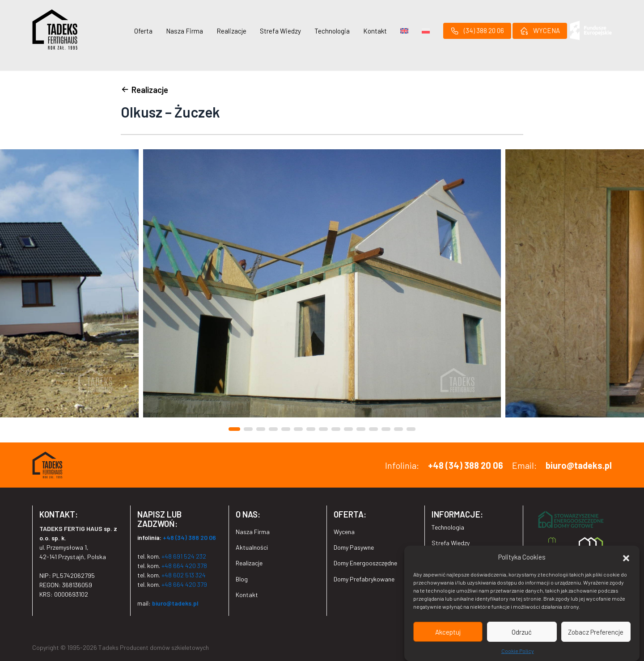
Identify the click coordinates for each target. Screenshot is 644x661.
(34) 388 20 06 (477, 31)
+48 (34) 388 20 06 (466, 465)
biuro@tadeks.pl (579, 465)
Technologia (332, 31)
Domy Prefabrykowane (364, 579)
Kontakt (375, 31)
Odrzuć (522, 632)
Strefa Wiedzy (280, 31)
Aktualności (252, 547)
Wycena (344, 532)
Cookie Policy (518, 651)
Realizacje (231, 31)
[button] (626, 557)
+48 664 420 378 (184, 566)
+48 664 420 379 (184, 584)
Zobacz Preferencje (596, 632)
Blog (242, 579)
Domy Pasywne (354, 547)
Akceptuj (448, 632)
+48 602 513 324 (184, 575)
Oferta (143, 31)
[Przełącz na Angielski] (404, 31)
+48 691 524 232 (184, 556)
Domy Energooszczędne (365, 563)
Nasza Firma (184, 31)
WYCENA (540, 31)
